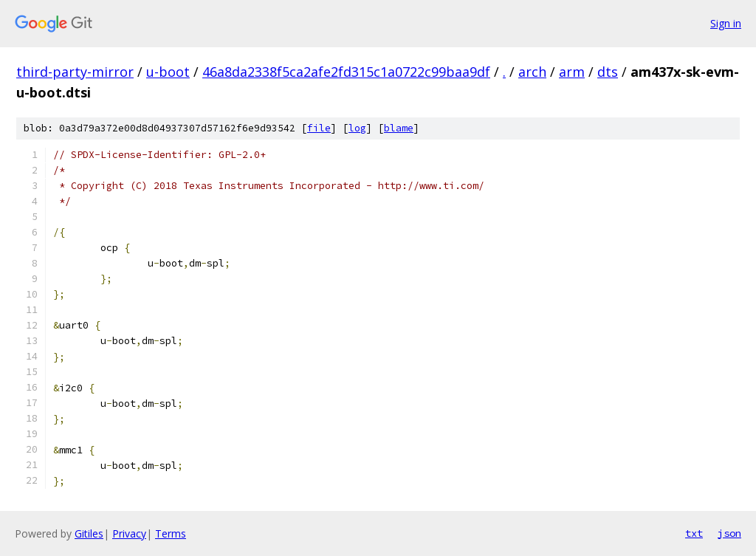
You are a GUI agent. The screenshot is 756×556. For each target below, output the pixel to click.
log (357, 128)
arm (572, 72)
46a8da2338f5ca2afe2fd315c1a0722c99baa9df (346, 72)
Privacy (129, 533)
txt (694, 533)
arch (532, 72)
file (319, 128)
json (729, 533)
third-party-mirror (75, 72)
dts (608, 72)
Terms (171, 533)
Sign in (726, 23)
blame (399, 128)
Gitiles (89, 533)
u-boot (168, 72)
